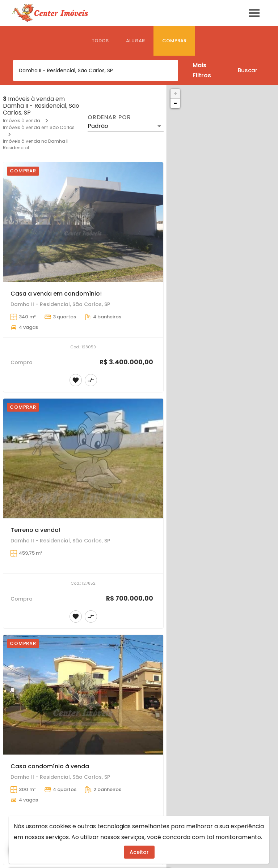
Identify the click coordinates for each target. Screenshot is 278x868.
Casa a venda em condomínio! (56, 294)
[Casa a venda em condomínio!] (83, 222)
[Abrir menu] (254, 13)
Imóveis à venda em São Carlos (39, 127)
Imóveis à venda (22, 121)
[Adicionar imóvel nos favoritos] (76, 380)
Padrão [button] (98, 126)
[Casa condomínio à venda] (83, 695)
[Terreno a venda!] (83, 459)
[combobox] (96, 70)
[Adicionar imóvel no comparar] (91, 380)
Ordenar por (109, 117)
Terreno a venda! (35, 530)
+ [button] (175, 93)
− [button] (175, 103)
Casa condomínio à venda (50, 766)
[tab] (100, 41)
